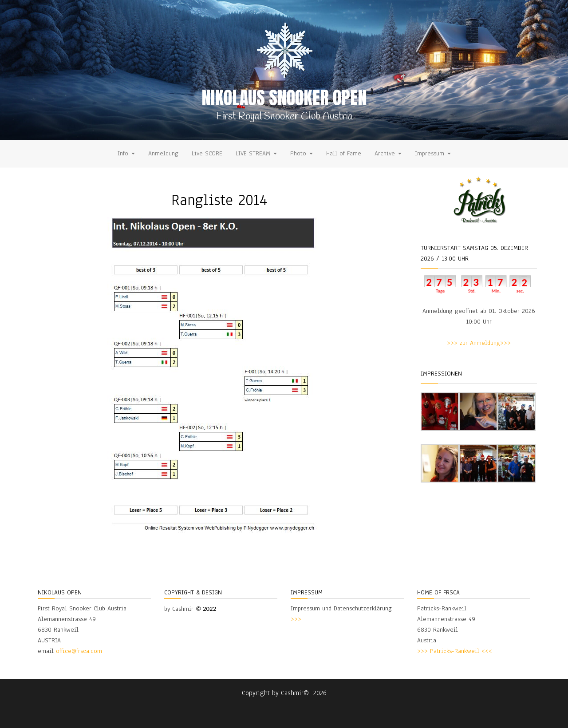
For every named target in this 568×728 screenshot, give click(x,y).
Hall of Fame (344, 153)
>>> (296, 619)
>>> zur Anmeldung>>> (479, 343)
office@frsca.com (79, 651)
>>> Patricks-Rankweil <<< (455, 651)
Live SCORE (207, 153)
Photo (302, 153)
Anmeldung (163, 153)
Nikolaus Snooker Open (284, 98)
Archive (388, 153)
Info (126, 153)
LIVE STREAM (256, 153)
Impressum (433, 153)
